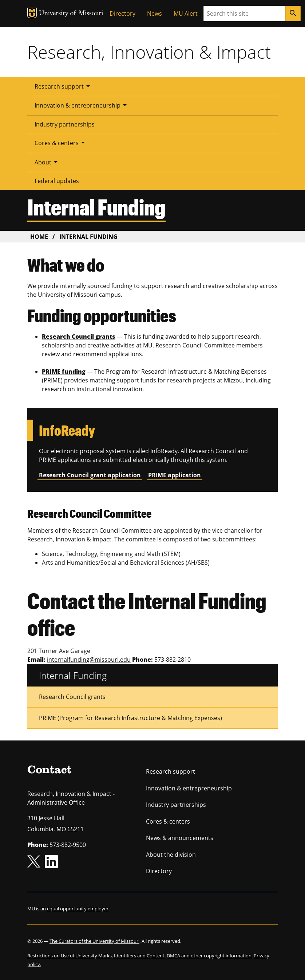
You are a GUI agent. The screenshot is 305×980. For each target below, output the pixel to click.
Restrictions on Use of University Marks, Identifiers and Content (96, 956)
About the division (171, 855)
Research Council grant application (90, 475)
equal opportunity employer (78, 909)
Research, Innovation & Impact (149, 52)
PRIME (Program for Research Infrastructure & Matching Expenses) (130, 718)
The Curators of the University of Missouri (94, 941)
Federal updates (57, 181)
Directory (122, 13)
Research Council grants (72, 697)
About (47, 162)
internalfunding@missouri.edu (89, 660)
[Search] (293, 13)
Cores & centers (61, 143)
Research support (64, 86)
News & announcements (180, 838)
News (155, 13)
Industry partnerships (65, 124)
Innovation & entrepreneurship (82, 105)
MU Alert (186, 13)
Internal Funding (73, 675)
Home (39, 237)
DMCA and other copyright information (209, 956)
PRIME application (175, 475)
